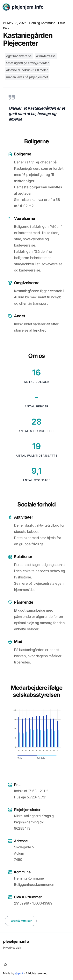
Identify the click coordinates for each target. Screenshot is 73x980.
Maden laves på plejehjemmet (27, 77)
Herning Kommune (42, 23)
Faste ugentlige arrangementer (27, 63)
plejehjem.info (16, 941)
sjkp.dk (19, 973)
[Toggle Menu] (66, 7)
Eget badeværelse (19, 56)
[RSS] (5, 964)
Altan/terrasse (46, 56)
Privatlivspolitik (12, 948)
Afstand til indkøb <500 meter (27, 70)
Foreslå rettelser (21, 921)
